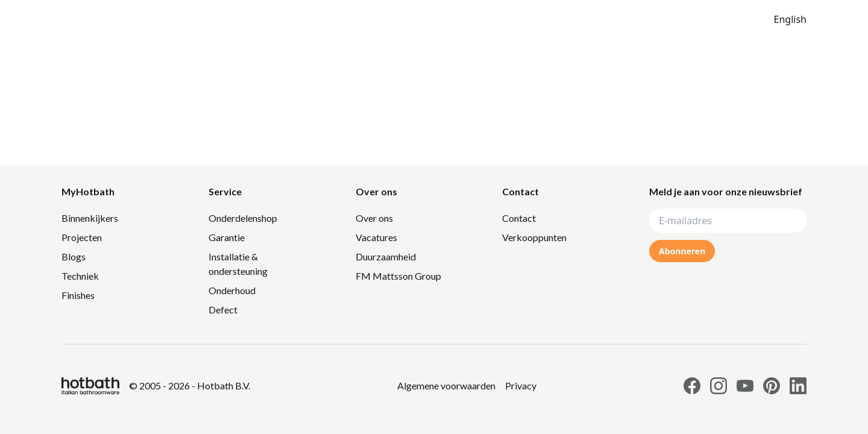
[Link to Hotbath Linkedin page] (798, 386)
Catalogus (537, 19)
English (790, 19)
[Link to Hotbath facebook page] (692, 386)
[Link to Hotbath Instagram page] (719, 386)
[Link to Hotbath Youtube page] (745, 386)
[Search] (666, 19)
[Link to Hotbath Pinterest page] (772, 386)
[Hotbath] (90, 386)
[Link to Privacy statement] (446, 386)
